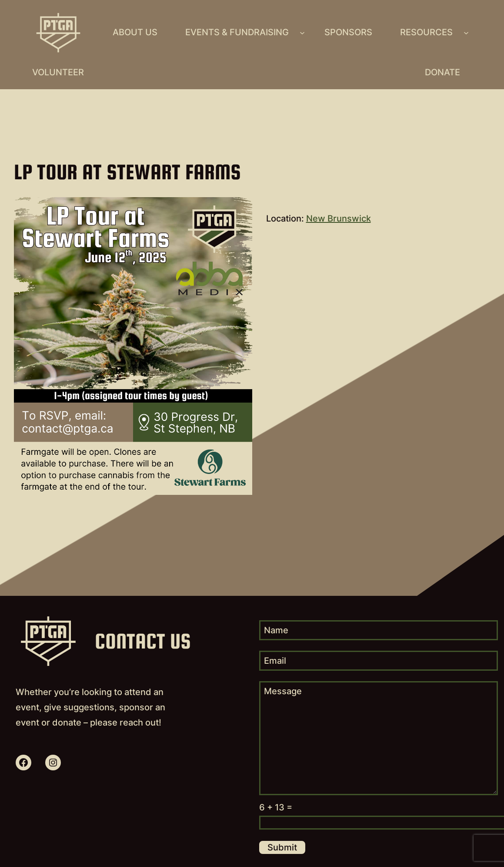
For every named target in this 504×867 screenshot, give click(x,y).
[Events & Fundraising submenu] (302, 33)
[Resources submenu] (466, 33)
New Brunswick (339, 218)
